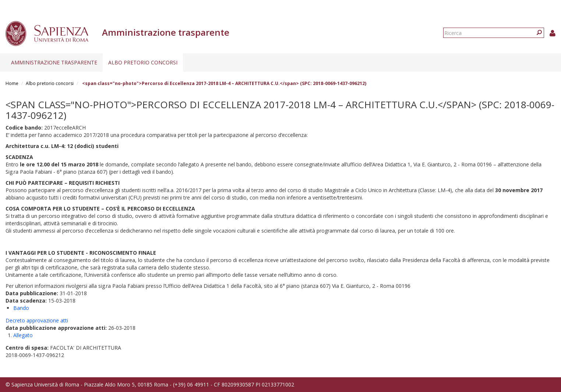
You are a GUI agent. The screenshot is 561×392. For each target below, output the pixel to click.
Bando (21, 308)
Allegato (23, 335)
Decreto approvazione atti (37, 320)
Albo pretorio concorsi (143, 62)
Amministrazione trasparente (54, 62)
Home (12, 83)
